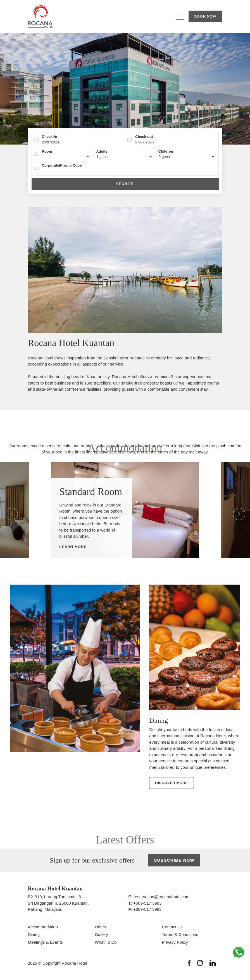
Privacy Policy (175, 942)
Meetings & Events (45, 942)
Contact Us (172, 927)
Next (235, 510)
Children (166, 151)
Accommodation (43, 927)
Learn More (73, 547)
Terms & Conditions (180, 934)
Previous (8, 510)
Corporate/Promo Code (62, 165)
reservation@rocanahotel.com (161, 897)
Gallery (102, 934)
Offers (101, 927)
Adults (102, 151)
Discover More (171, 783)
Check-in (50, 137)
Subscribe (174, 860)
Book (205, 16)
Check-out (144, 137)
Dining (34, 934)
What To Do (106, 942)
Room (47, 151)
